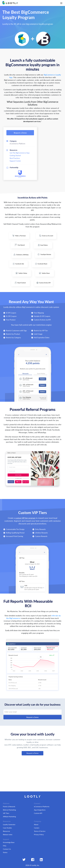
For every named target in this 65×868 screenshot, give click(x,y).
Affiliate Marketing (9, 816)
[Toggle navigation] (61, 3)
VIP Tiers (6, 813)
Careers (37, 828)
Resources (6, 831)
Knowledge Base (9, 842)
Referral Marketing (9, 810)
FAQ (5, 846)
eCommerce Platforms (42, 806)
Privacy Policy (39, 834)
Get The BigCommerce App (20, 153)
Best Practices (15, 158)
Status (5, 852)
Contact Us (7, 849)
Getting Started (15, 155)
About (36, 824)
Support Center (15, 161)
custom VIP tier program (25, 518)
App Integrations (40, 810)
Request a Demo (20, 133)
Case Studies (7, 828)
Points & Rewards (9, 806)
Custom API (38, 813)
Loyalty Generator (9, 824)
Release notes (8, 834)
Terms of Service (40, 831)
